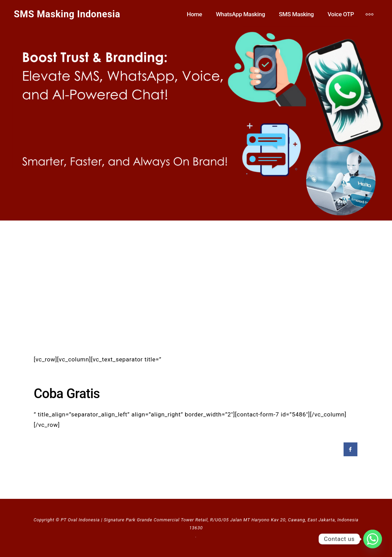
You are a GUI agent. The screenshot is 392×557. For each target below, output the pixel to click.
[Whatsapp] (373, 539)
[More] (370, 14)
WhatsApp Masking (240, 14)
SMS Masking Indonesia (67, 14)
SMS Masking (296, 14)
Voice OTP (341, 14)
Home (194, 14)
